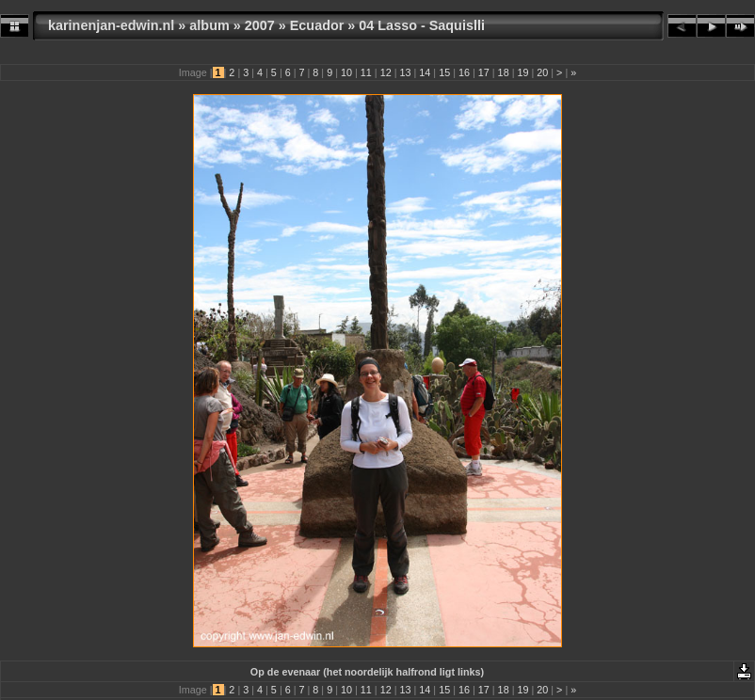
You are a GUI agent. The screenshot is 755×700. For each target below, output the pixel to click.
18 (504, 72)
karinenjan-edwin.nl (111, 25)
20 (542, 72)
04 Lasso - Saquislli (422, 25)
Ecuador (317, 25)
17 (484, 72)
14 (425, 72)
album (209, 25)
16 (464, 72)
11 (366, 72)
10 (346, 72)
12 (386, 72)
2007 (260, 25)
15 (444, 72)
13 (405, 72)
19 (522, 72)
